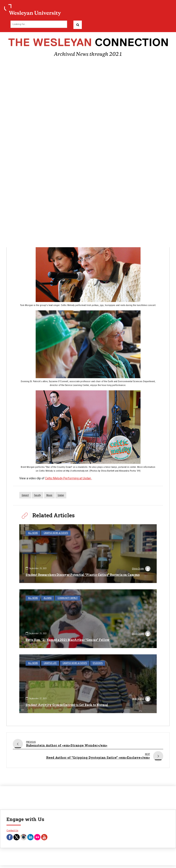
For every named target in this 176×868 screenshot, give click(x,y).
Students (98, 663)
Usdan (61, 495)
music (49, 495)
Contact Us (12, 827)
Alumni (48, 598)
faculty (37, 495)
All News (33, 533)
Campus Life (50, 663)
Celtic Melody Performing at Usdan (68, 478)
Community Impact (68, 598)
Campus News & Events (56, 533)
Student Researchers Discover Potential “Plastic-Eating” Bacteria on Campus (83, 575)
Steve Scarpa (141, 699)
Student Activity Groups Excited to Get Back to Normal (67, 705)
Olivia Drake (141, 569)
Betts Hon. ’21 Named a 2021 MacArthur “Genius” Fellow (68, 640)
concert (25, 495)
